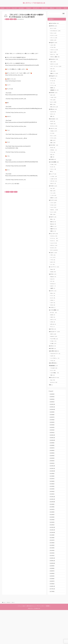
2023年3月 (52, 516)
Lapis (53, 64)
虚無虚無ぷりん (55, 94)
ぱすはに (53, 289)
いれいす (54, 135)
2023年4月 (52, 514)
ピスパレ (53, 307)
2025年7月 (52, 440)
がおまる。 (54, 158)
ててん (53, 160)
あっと (54, 29)
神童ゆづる (54, 241)
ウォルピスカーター (56, 373)
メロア (53, 319)
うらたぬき (54, 389)
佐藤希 (53, 304)
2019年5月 (52, 617)
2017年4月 (52, 625)
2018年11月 (53, 620)
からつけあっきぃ (56, 31)
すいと (53, 312)
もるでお (53, 117)
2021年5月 (52, 576)
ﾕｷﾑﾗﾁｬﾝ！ (53, 302)
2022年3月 (52, 549)
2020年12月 (53, 590)
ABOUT (24, 640)
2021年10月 (53, 563)
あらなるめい (54, 125)
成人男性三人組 (55, 371)
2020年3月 (52, 609)
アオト (53, 269)
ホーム (20, 640)
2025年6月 (52, 443)
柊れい (53, 231)
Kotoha (53, 287)
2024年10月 (53, 465)
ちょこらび (54, 246)
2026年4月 (52, 416)
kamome (54, 355)
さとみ (54, 216)
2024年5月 (52, 478)
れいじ (53, 345)
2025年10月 (53, 432)
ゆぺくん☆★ (54, 264)
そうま (53, 49)
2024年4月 (52, 481)
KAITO (53, 353)
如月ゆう (54, 208)
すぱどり (53, 228)
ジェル (15, 19)
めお (53, 162)
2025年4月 (52, 449)
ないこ (54, 142)
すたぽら (54, 196)
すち (53, 104)
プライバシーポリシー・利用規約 (43, 640)
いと (53, 271)
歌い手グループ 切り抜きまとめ (34, 3)
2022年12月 (53, 525)
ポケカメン (54, 259)
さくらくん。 (54, 251)
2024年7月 (52, 473)
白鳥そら (54, 239)
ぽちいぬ (53, 342)
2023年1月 (52, 522)
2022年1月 (52, 555)
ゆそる (53, 322)
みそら (53, 276)
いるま (54, 102)
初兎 (53, 147)
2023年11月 (53, 495)
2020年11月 (53, 593)
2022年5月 (52, 544)
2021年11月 (53, 560)
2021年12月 (53, 557)
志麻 (53, 396)
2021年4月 (52, 579)
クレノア (53, 183)
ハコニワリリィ (55, 281)
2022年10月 (53, 530)
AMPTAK (54, 26)
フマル (53, 274)
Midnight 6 (54, 79)
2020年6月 (52, 606)
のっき (53, 175)
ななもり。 (54, 221)
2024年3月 (52, 484)
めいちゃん (54, 132)
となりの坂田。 (55, 394)
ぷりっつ (54, 39)
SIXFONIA (54, 97)
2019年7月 (52, 614)
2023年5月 (52, 511)
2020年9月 (52, 598)
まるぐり (53, 193)
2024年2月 (52, 487)
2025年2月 (52, 454)
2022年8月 (52, 536)
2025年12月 (53, 427)
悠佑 (53, 150)
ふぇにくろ (54, 256)
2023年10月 (53, 497)
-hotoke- (54, 137)
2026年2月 (52, 421)
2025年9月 (52, 435)
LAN (53, 99)
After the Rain (55, 23)
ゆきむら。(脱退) (55, 59)
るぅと (54, 223)
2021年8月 (52, 568)
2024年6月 (52, 476)
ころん (11, 19)
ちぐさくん (54, 36)
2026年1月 (52, 424)
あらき (53, 127)
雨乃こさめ (54, 112)
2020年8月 (52, 601)
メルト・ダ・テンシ (56, 69)
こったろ (54, 206)
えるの (53, 376)
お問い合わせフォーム (31, 640)
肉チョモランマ (55, 399)
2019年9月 (52, 612)
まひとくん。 (54, 56)
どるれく (54, 266)
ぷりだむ (53, 324)
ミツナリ (53, 89)
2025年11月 (53, 429)
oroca (53, 294)
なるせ (53, 130)
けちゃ (54, 34)
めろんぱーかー (55, 350)
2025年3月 (52, 451)
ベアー (53, 87)
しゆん (53, 46)
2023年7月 (52, 506)
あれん (53, 309)
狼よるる (53, 236)
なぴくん (53, 337)
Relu (53, 201)
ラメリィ (53, 178)
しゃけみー (54, 186)
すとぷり (7, 19)
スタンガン (54, 191)
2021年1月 (52, 587)
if (53, 140)
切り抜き (53, 368)
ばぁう (54, 54)
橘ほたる (53, 234)
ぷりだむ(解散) (55, 327)
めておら (53, 347)
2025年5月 (52, 446)
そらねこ (54, 173)
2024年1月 (52, 489)
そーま (53, 84)
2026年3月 (52, 419)
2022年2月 (52, 552)
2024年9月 (52, 468)
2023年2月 (52, 519)
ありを (53, 155)
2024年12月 (53, 459)
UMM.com (54, 114)
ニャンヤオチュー (55, 378)
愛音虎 (53, 92)
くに (53, 203)
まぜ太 (54, 41)
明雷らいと (54, 76)
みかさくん (54, 67)
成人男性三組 (54, 383)
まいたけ (54, 261)
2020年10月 (53, 595)
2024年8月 (52, 470)
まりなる (53, 299)
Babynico (54, 292)
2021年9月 (52, 565)
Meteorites (54, 61)
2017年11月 (53, 623)
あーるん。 (54, 330)
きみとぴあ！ (54, 152)
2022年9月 (52, 533)
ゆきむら (53, 365)
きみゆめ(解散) (55, 170)
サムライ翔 (54, 358)
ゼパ (53, 297)
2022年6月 (52, 541)
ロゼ (53, 72)
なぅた (53, 314)
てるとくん (54, 51)
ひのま (53, 317)
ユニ (53, 279)
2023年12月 (53, 492)
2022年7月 (52, 538)
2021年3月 (52, 582)
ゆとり (53, 120)
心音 (53, 74)
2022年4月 (52, 546)
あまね (53, 332)
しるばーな (54, 188)
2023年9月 (52, 500)
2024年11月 (53, 462)
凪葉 (53, 165)
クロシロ (53, 82)
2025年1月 (52, 457)
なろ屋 (54, 363)
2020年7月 (52, 604)
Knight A (54, 44)
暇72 (53, 109)
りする (53, 381)
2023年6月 (52, 508)
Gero (53, 401)
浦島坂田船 (54, 386)
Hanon (53, 284)
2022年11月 (53, 527)
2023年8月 (52, 503)
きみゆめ (53, 168)
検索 (63, 13)
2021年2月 (52, 584)
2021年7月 (52, 571)
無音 (53, 122)
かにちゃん (54, 249)
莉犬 (53, 226)
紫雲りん (53, 243)
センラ (53, 391)
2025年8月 (52, 438)
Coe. (53, 198)
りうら (54, 145)
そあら (53, 335)
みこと (54, 107)
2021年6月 (52, 574)
